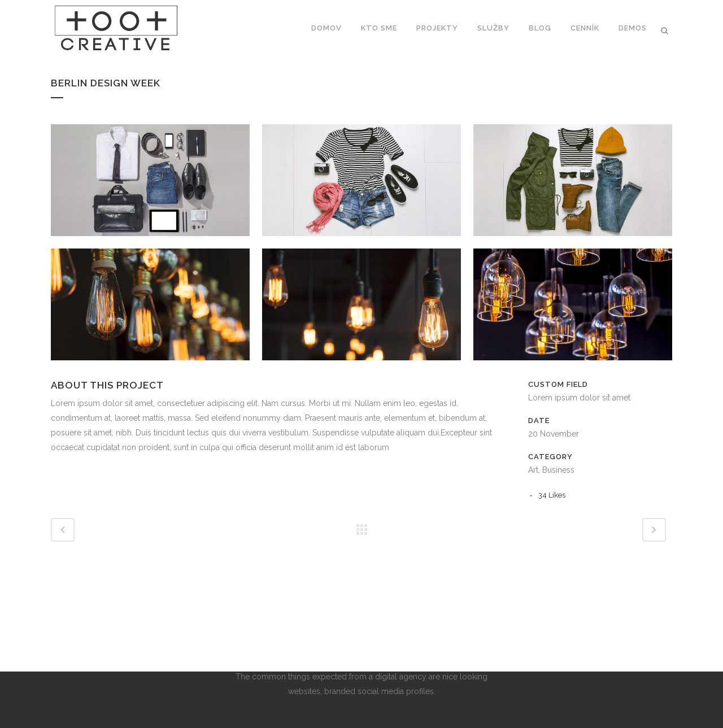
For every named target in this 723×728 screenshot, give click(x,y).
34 (552, 495)
